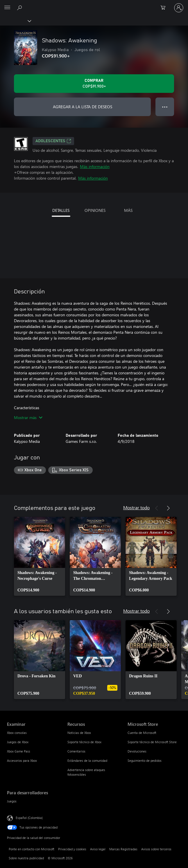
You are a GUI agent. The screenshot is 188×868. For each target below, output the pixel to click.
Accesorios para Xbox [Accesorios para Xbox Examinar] (22, 760)
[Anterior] (157, 508)
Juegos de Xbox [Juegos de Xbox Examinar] (18, 742)
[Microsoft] (94, 4)
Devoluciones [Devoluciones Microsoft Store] (137, 751)
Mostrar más (28, 417)
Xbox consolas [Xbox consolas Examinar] (17, 733)
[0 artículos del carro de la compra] (165, 8)
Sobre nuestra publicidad (26, 858)
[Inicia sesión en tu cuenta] (179, 8)
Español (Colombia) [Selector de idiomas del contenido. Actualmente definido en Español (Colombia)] (29, 817)
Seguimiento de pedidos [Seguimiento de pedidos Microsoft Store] (145, 760)
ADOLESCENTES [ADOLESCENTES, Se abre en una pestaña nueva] (53, 141)
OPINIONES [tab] (95, 210)
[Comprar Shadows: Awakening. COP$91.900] (94, 84)
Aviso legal (98, 849)
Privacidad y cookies (72, 849)
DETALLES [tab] (61, 210)
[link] (40, 556)
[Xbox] (15, 21)
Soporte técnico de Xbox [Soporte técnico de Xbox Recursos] (84, 742)
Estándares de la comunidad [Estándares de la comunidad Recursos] (87, 760)
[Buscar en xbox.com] (20, 8)
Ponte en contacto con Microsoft (32, 849)
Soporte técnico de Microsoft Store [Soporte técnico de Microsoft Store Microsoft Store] (152, 742)
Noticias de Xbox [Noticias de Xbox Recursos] (79, 733)
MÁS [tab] (128, 210)
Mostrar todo (136, 507)
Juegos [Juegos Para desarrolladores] (12, 801)
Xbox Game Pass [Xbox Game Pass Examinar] (19, 751)
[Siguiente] (168, 508)
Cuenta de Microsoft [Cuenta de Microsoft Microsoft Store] (142, 733)
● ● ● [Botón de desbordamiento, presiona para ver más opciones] (165, 107)
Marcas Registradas (123, 849)
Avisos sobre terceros (156, 849)
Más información (95, 166)
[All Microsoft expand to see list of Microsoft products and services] (7, 8)
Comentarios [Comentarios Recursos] (76, 751)
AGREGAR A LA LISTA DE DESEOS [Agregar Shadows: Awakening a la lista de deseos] (83, 107)
